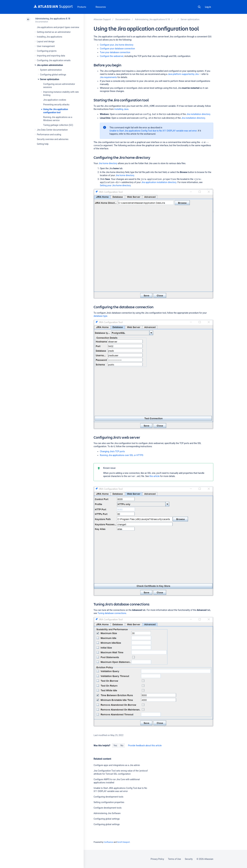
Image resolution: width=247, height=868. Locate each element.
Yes (115, 745)
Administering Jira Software (107, 813)
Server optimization (50, 79)
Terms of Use (174, 859)
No (122, 745)
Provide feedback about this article (145, 745)
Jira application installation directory (159, 182)
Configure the (112, 56)
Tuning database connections (112, 613)
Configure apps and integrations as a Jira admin (117, 765)
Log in (208, 7)
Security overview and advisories (53, 139)
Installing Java (121, 109)
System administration (51, 70)
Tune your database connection (115, 52)
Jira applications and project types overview (58, 27)
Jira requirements (108, 77)
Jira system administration (50, 65)
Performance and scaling (49, 134)
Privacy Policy (157, 859)
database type (100, 316)
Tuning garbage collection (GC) (58, 125)
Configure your (117, 49)
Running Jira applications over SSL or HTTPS (122, 455)
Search (199, 7)
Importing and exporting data (51, 56)
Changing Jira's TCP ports (112, 451)
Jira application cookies (55, 100)
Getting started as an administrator (54, 32)
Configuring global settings (53, 75)
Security (189, 859)
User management (46, 46)
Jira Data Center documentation (52, 130)
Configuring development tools (108, 797)
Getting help (43, 144)
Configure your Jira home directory (117, 45)
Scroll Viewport (123, 842)
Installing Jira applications (50, 37)
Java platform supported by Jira (183, 74)
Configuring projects (47, 51)
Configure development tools (108, 808)
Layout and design (46, 41)
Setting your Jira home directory (115, 185)
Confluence (108, 842)
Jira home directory (108, 163)
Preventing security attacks (56, 105)
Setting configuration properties (109, 802)
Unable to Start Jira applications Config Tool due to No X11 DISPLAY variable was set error (153, 131)
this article (154, 476)
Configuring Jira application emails (54, 60)
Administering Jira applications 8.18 (53, 19)
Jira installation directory (198, 114)
